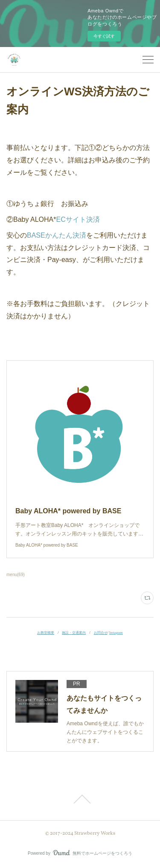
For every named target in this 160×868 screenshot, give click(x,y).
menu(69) (16, 575)
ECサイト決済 (78, 219)
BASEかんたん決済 (57, 235)
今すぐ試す (104, 36)
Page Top (80, 799)
